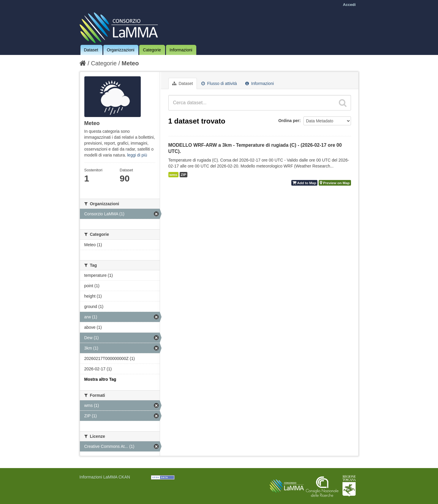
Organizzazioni (121, 50)
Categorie (152, 50)
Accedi (349, 5)
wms (173, 175)
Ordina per (289, 121)
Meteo (130, 63)
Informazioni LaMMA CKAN (105, 477)
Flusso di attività (219, 83)
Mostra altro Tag (100, 379)
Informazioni (181, 50)
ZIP (184, 175)
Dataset (91, 50)
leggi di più (137, 155)
